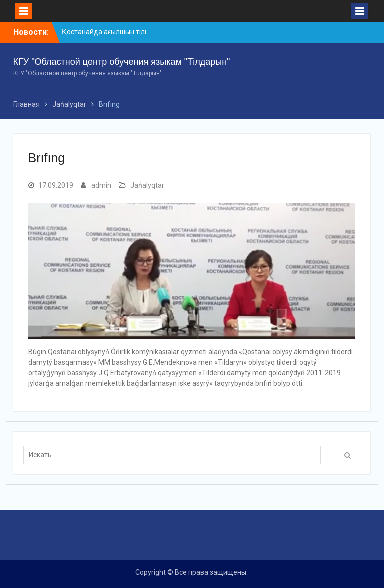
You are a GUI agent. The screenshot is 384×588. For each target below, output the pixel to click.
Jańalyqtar (147, 185)
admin (101, 185)
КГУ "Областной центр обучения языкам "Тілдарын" (122, 62)
